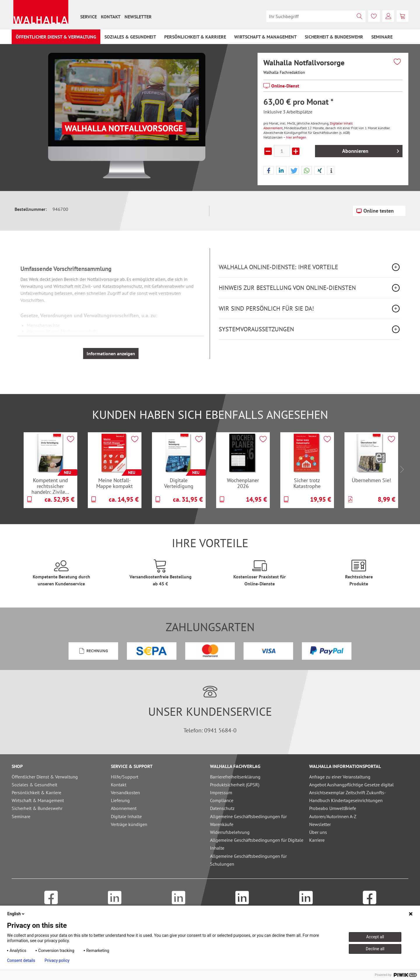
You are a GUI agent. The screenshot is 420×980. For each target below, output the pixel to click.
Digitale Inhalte (126, 816)
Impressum (221, 792)
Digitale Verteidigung (179, 483)
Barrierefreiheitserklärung (235, 777)
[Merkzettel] (374, 16)
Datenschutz (222, 808)
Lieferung (120, 800)
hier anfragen (296, 137)
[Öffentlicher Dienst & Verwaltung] (56, 37)
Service (89, 17)
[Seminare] (382, 37)
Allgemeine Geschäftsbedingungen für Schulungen (248, 860)
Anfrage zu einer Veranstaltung (340, 777)
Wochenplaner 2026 (243, 483)
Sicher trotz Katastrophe (307, 483)
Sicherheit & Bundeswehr (37, 808)
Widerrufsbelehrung (230, 832)
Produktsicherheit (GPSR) (235, 785)
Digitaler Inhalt (341, 123)
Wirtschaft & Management (38, 800)
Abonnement (273, 128)
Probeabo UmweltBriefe (333, 808)
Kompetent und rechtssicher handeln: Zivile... (50, 486)
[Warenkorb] (402, 16)
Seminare (21, 816)
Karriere (317, 840)
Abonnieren (371, 150)
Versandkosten (125, 792)
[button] (268, 171)
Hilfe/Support (125, 777)
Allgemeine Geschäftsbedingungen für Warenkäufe (248, 820)
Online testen (375, 210)
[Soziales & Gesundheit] (130, 37)
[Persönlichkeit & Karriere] (195, 37)
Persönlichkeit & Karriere (36, 792)
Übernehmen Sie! (371, 480)
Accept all (375, 937)
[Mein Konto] (388, 16)
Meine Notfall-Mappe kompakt (114, 483)
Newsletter (138, 17)
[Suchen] (360, 16)
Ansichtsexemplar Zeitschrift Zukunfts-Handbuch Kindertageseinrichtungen (348, 796)
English (16, 914)
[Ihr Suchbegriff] (316, 16)
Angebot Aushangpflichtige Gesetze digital (351, 785)
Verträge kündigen (129, 824)
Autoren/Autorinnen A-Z (333, 816)
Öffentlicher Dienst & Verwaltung (45, 777)
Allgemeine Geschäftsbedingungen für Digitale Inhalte (257, 844)
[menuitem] (89, 17)
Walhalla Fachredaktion (284, 72)
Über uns (318, 832)
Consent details (21, 960)
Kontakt (111, 17)
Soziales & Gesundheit (34, 785)
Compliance (222, 800)
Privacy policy (57, 960)
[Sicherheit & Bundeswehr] (334, 37)
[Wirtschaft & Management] (265, 37)
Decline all (375, 949)
